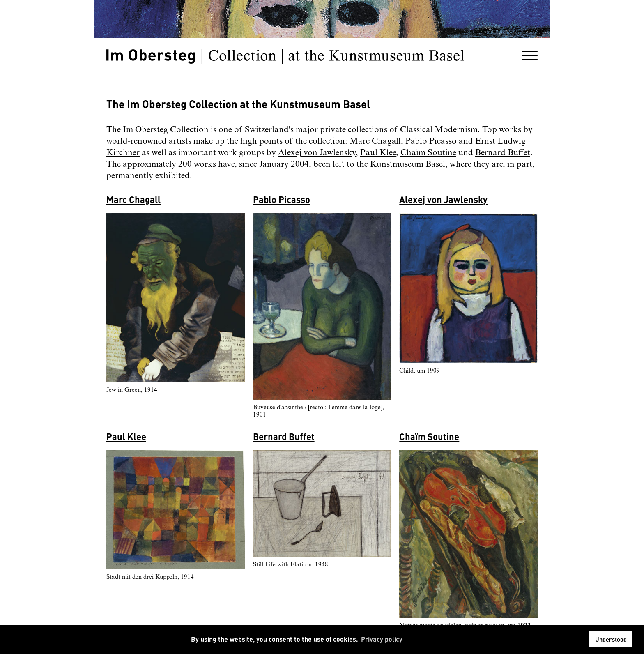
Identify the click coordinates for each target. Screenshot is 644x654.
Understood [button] (611, 639)
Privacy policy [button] (382, 639)
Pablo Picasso (431, 141)
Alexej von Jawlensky (317, 153)
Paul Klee (378, 153)
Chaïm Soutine (428, 153)
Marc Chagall (375, 141)
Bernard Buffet (503, 153)
